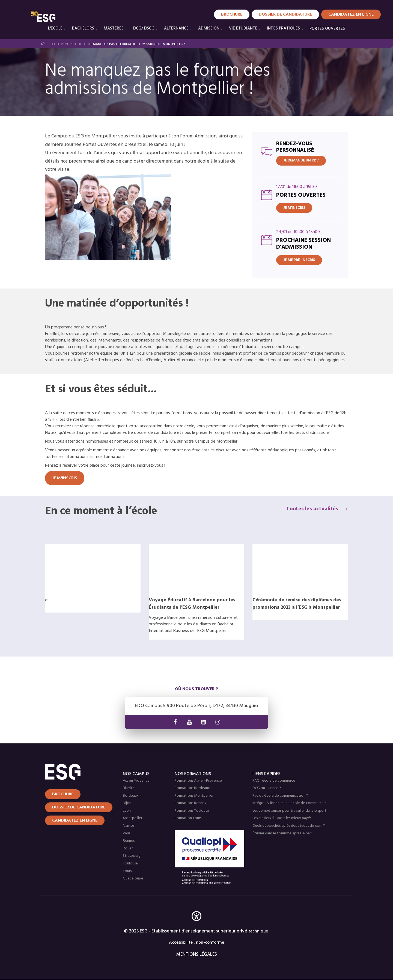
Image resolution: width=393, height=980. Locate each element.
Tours (127, 871)
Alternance (176, 28)
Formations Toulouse (192, 811)
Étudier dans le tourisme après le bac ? (283, 833)
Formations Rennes (190, 803)
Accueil (43, 44)
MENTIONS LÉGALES (197, 954)
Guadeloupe (133, 879)
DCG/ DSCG (144, 28)
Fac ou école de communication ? (280, 796)
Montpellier (133, 818)
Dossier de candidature (285, 14)
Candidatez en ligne (75, 820)
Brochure (232, 14)
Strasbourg (132, 856)
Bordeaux (131, 796)
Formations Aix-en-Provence (198, 781)
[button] (196, 924)
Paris (126, 833)
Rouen (128, 848)
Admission (209, 28)
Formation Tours (188, 818)
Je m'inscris (294, 208)
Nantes (129, 826)
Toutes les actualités (312, 509)
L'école (55, 28)
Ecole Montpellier (66, 44)
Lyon (127, 811)
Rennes (129, 841)
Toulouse (130, 863)
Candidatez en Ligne (351, 14)
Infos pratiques (283, 28)
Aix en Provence (136, 781)
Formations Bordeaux (192, 788)
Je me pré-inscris (299, 260)
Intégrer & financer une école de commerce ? (289, 803)
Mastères (114, 28)
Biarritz (129, 788)
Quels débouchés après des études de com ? (289, 826)
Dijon (127, 803)
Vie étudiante (243, 28)
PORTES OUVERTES (327, 29)
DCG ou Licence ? (267, 788)
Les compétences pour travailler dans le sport (289, 811)
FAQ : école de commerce (274, 781)
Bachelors (83, 28)
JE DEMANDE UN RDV (301, 161)
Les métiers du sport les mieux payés (282, 818)
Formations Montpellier (194, 796)
